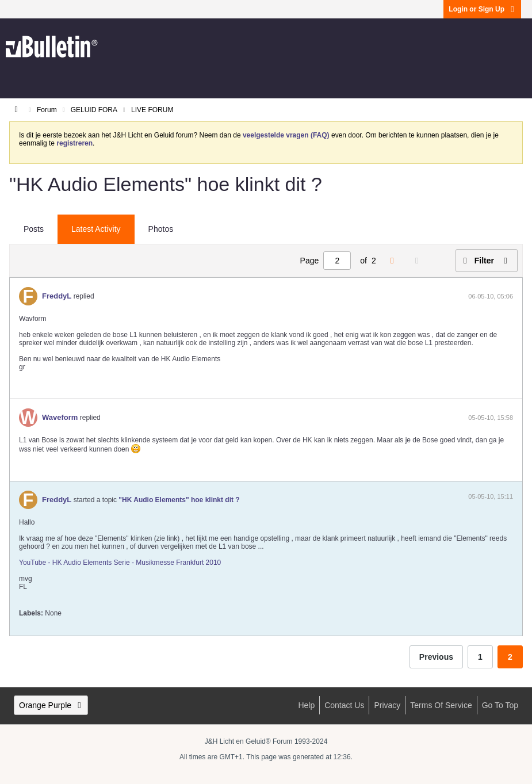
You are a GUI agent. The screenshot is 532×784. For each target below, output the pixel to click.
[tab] (34, 230)
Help (306, 705)
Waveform (60, 417)
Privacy (387, 705)
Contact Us (344, 705)
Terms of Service (441, 705)
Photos (161, 229)
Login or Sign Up (482, 9)
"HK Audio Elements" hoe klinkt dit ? (179, 500)
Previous (436, 657)
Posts (34, 229)
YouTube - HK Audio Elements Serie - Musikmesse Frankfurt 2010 (120, 563)
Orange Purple (51, 705)
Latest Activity (96, 229)
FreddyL (57, 296)
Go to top (500, 705)
